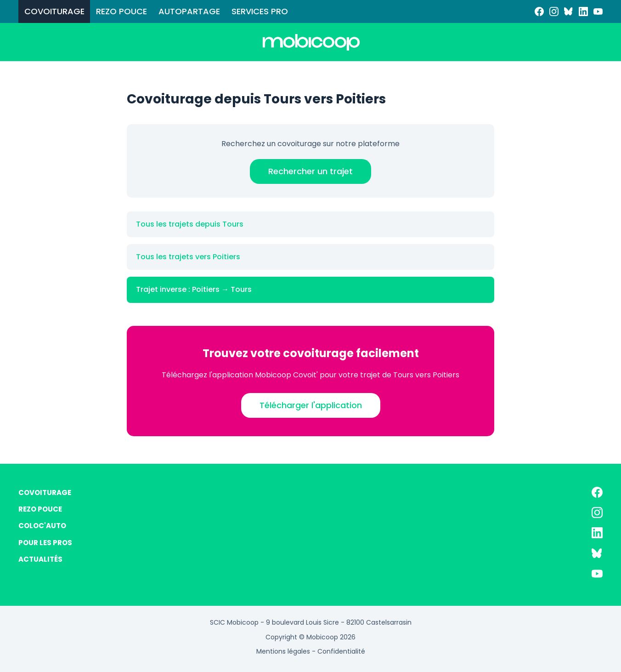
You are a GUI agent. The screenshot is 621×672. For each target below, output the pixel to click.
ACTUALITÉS (40, 559)
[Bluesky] (569, 11)
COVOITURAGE (54, 11)
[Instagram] (554, 11)
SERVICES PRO (260, 11)
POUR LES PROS (45, 543)
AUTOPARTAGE (189, 11)
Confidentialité (341, 651)
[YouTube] (598, 11)
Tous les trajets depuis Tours (190, 224)
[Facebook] (539, 11)
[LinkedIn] (583, 11)
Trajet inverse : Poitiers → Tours (194, 289)
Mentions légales (283, 651)
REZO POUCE (121, 11)
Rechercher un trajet (310, 171)
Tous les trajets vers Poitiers (188, 257)
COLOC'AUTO (42, 526)
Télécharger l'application (311, 405)
